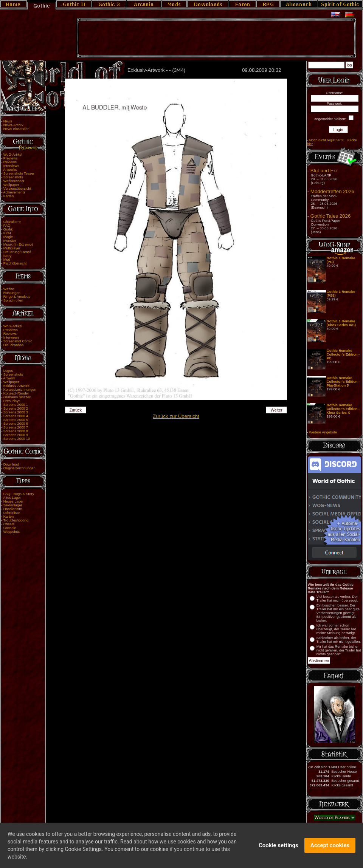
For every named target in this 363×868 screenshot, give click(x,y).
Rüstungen (12, 293)
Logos (8, 371)
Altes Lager (12, 498)
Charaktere (12, 222)
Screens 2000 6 (16, 424)
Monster (10, 241)
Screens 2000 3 (16, 412)
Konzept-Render (16, 393)
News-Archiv (13, 125)
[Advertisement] (216, 38)
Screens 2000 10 (17, 439)
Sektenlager (13, 505)
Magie (8, 237)
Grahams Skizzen (17, 397)
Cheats (9, 524)
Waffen (9, 289)
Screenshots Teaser (19, 173)
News (8, 121)
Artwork (9, 378)
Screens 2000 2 (16, 408)
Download (11, 464)
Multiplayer (12, 248)
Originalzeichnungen (19, 468)
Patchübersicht (15, 263)
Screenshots (13, 177)
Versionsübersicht (17, 189)
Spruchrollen (13, 300)
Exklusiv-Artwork (16, 386)
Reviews (10, 162)
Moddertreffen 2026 (332, 191)
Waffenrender (14, 181)
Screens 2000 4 (16, 416)
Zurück (76, 410)
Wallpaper (11, 185)
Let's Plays (12, 401)
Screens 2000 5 (16, 420)
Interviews (11, 166)
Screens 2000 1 (16, 405)
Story (8, 256)
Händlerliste (13, 509)
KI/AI (7, 233)
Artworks (10, 170)
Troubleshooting (16, 520)
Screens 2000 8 (16, 431)
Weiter (277, 410)
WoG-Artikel (13, 155)
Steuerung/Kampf (17, 252)
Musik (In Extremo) (18, 244)
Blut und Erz (324, 171)
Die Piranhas (13, 345)
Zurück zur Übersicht (176, 416)
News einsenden (16, 129)
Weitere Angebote (323, 432)
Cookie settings (278, 848)
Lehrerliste (12, 513)
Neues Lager (13, 501)
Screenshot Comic (18, 341)
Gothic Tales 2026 (330, 216)
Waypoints (12, 532)
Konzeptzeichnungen (20, 390)
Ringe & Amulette (17, 297)
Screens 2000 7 (16, 427)
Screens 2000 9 (16, 435)
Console (10, 528)
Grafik (8, 229)
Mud (7, 260)
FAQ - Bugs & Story (19, 494)
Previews (11, 158)
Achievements (14, 192)
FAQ (7, 226)
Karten (9, 196)
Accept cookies (330, 848)
